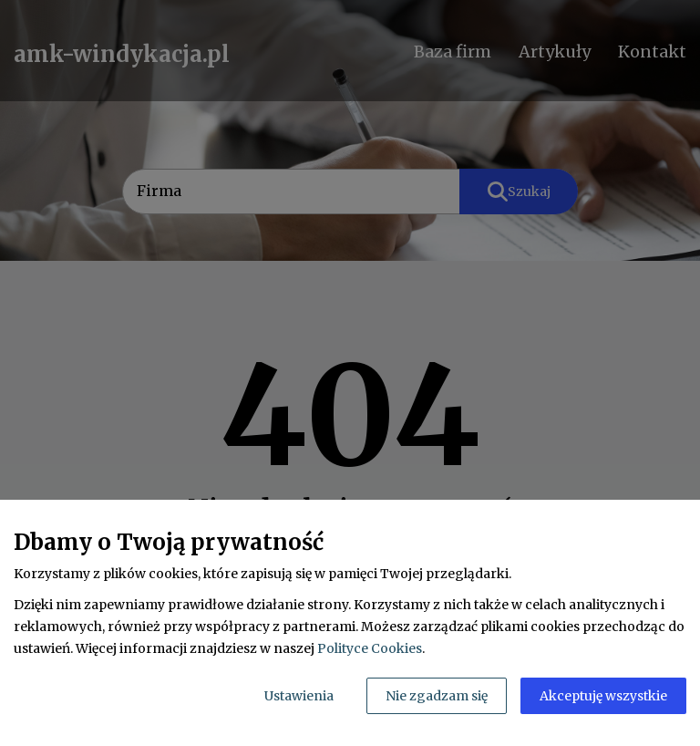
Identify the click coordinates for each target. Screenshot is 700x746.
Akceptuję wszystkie (603, 696)
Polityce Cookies (370, 648)
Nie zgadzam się (437, 696)
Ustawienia (299, 696)
